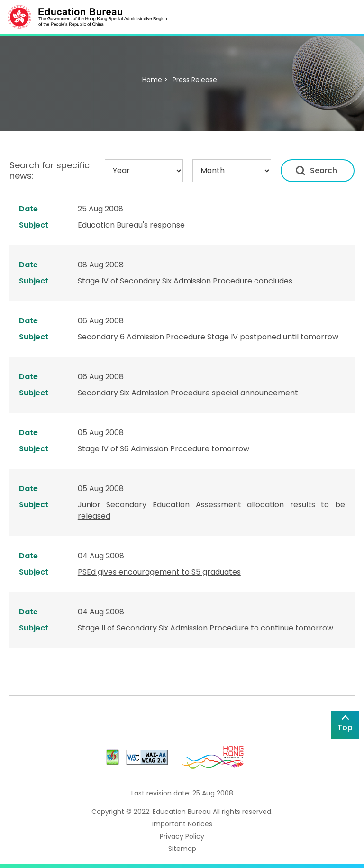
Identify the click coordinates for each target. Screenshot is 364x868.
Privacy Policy (182, 836)
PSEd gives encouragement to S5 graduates (159, 572)
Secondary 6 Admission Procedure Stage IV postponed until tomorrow (208, 337)
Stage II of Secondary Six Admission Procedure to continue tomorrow (205, 628)
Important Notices (182, 824)
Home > (155, 80)
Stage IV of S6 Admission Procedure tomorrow (164, 449)
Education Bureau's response (131, 225)
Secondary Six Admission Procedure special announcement (188, 393)
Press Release (195, 80)
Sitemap (182, 849)
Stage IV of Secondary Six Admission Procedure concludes (185, 281)
